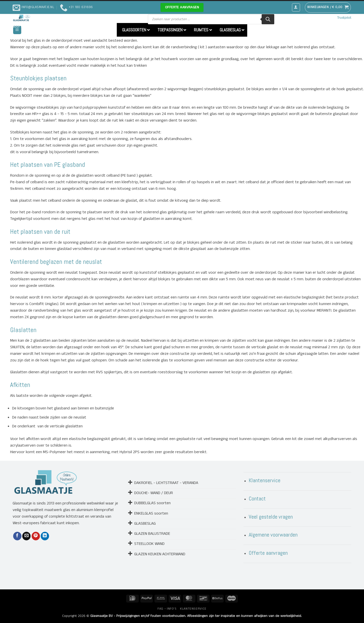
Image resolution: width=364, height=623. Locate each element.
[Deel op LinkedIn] (45, 536)
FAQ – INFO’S (167, 609)
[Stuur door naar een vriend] (26, 536)
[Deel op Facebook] (17, 536)
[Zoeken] (268, 19)
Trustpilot (344, 18)
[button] (296, 7)
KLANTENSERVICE (193, 609)
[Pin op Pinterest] (36, 536)
